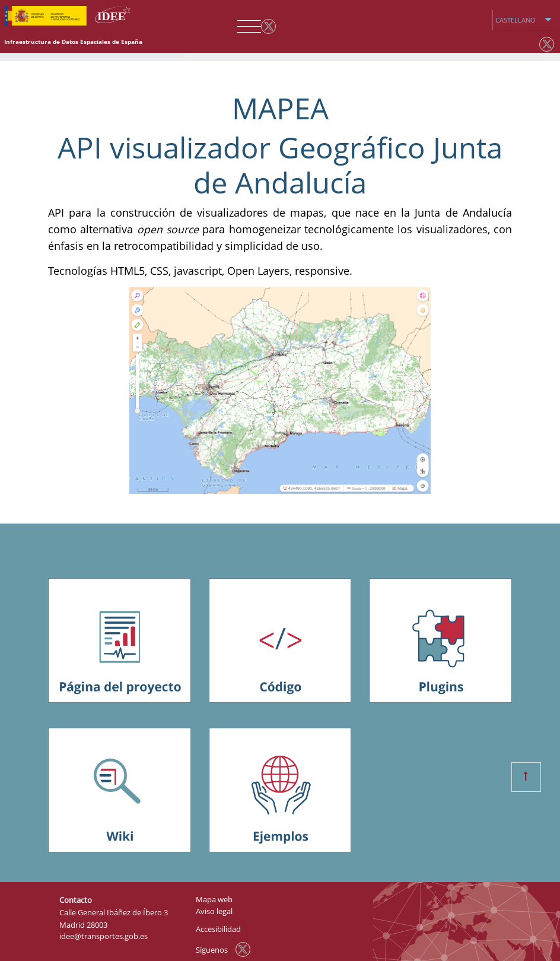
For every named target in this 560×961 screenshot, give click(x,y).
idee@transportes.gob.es (104, 936)
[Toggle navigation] (246, 27)
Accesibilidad (218, 929)
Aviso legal (214, 911)
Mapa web (214, 900)
